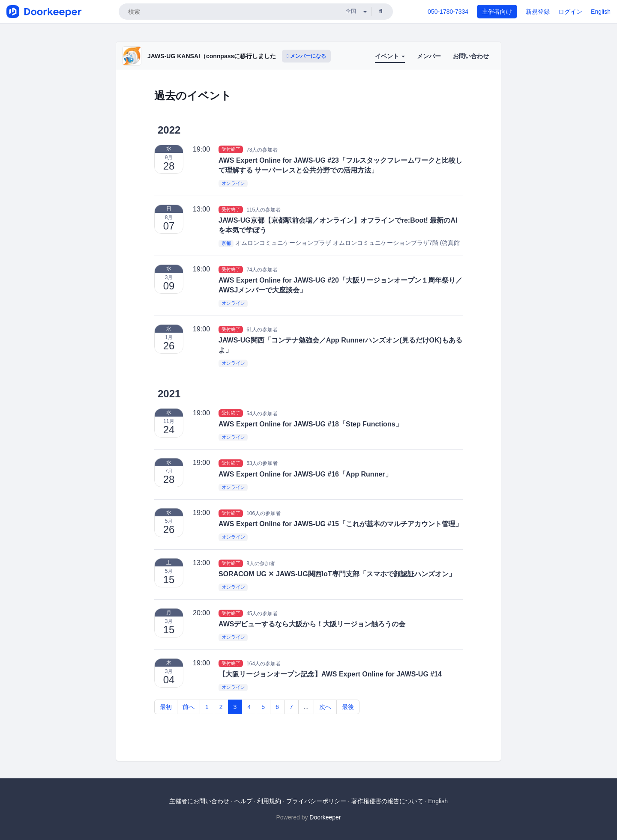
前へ (189, 707)
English (601, 12)
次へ (325, 707)
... (306, 707)
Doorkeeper (325, 817)
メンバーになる (306, 56)
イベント (390, 56)
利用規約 (269, 801)
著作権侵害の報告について (387, 801)
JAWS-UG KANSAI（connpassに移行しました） (215, 56)
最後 (348, 707)
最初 (166, 707)
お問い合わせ (471, 56)
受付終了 (231, 149)
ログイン (570, 12)
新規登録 (538, 12)
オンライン (233, 183)
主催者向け (497, 12)
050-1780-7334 (448, 12)
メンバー (429, 56)
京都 (226, 243)
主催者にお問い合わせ (199, 801)
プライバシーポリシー (316, 801)
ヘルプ (243, 801)
